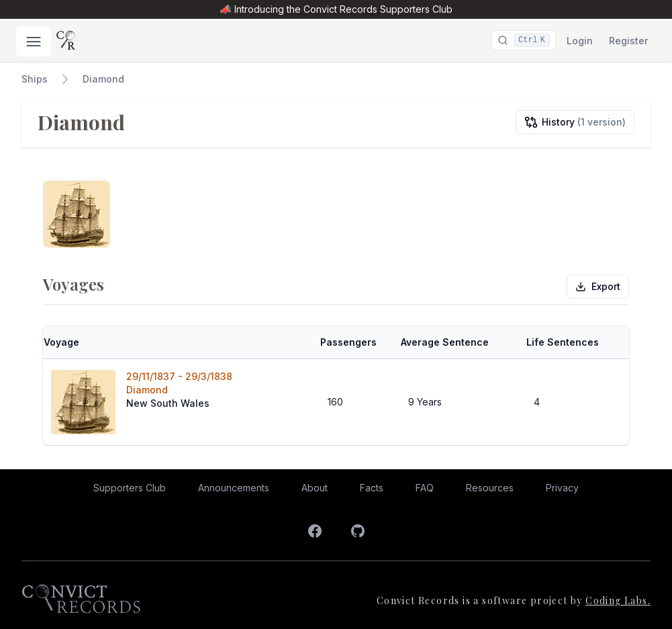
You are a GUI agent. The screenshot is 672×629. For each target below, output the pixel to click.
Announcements (234, 488)
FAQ (425, 488)
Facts (372, 488)
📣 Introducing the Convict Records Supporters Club (336, 9)
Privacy (562, 488)
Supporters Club (130, 488)
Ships (35, 79)
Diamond (103, 79)
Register (628, 41)
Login (580, 41)
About (315, 488)
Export (598, 286)
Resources (490, 488)
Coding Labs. (618, 600)
